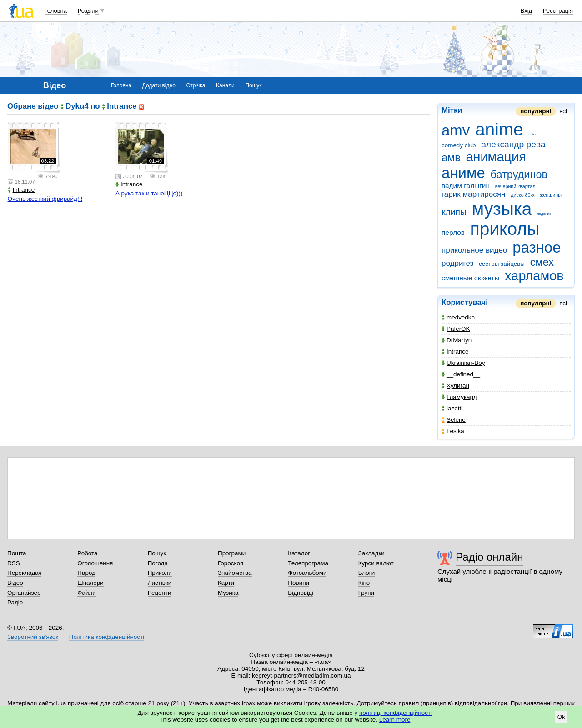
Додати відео (159, 85)
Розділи (88, 11)
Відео (15, 583)
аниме (463, 173)
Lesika (453, 431)
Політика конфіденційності (107, 637)
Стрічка (196, 85)
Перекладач (24, 573)
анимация (496, 157)
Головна (56, 11)
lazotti (452, 408)
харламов (534, 276)
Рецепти (160, 593)
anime (499, 129)
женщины (551, 195)
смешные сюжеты (471, 278)
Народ (86, 573)
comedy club (459, 145)
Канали (225, 85)
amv (456, 130)
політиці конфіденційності (396, 713)
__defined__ (461, 374)
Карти (226, 583)
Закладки (371, 553)
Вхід (527, 11)
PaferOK (456, 329)
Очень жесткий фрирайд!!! (45, 199)
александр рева (513, 144)
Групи (366, 593)
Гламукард (459, 397)
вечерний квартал (515, 186)
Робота (87, 553)
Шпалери (90, 583)
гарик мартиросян (473, 194)
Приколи (160, 573)
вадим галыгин (466, 186)
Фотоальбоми (307, 573)
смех (542, 262)
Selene (454, 420)
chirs (532, 134)
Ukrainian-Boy (463, 363)
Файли (87, 593)
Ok (561, 717)
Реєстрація (558, 11)
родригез (457, 263)
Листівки (160, 583)
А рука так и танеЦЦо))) (149, 193)
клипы (454, 212)
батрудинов (519, 175)
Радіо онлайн (489, 557)
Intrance (455, 352)
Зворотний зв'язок (33, 637)
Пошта (17, 553)
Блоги (367, 573)
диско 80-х (522, 195)
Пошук (253, 85)
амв (451, 158)
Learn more (395, 720)
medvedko (458, 317)
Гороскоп (231, 563)
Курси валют (376, 563)
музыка (502, 209)
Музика (228, 593)
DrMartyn (457, 340)
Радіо (15, 602)
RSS (14, 563)
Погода (158, 563)
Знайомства (235, 573)
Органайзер (24, 593)
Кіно (364, 583)
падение (544, 214)
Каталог (299, 553)
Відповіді (301, 593)
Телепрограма (308, 563)
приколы (505, 229)
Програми (232, 553)
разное (537, 247)
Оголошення (95, 563)
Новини (299, 583)
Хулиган (455, 386)
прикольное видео (474, 250)
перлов (453, 232)
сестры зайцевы (502, 264)
